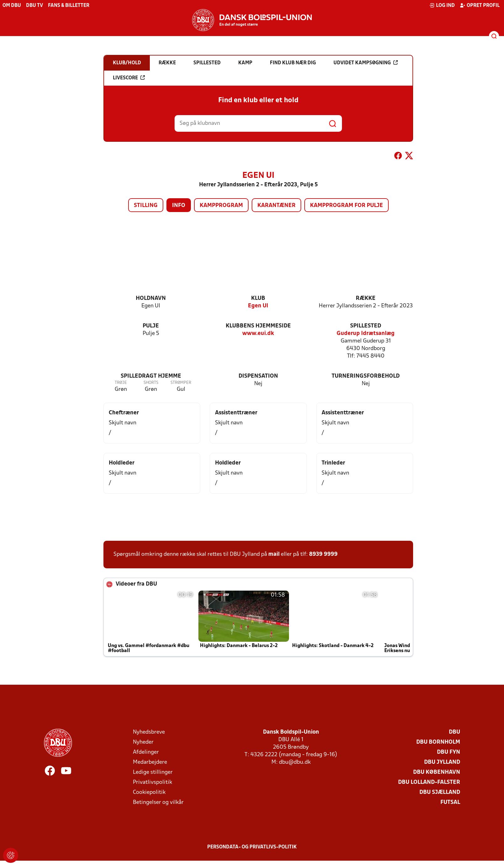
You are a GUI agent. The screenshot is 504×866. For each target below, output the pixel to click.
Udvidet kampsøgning (366, 63)
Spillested (366, 326)
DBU (454, 732)
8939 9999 (323, 554)
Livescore (129, 78)
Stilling (146, 206)
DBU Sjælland (440, 792)
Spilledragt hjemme (151, 376)
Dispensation (258, 376)
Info (179, 206)
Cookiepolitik (149, 792)
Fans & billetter (69, 6)
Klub (258, 298)
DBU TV (34, 6)
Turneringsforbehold (366, 376)
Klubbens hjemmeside (258, 326)
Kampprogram (221, 206)
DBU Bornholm (438, 742)
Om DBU (12, 6)
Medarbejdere (150, 762)
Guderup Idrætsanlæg (366, 334)
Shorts (151, 383)
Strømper (181, 383)
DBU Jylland (442, 762)
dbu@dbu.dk (295, 762)
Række (366, 298)
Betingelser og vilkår (158, 802)
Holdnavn (151, 298)
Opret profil (480, 5)
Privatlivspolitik (152, 782)
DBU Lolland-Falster (429, 782)
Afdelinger (146, 752)
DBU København (437, 772)
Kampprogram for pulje (346, 206)
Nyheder (143, 742)
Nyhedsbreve (149, 732)
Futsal (450, 802)
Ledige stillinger (153, 772)
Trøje (121, 383)
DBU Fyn (449, 752)
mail (274, 554)
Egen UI (258, 306)
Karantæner (276, 206)
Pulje (151, 326)
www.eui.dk (258, 334)
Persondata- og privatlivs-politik (252, 847)
